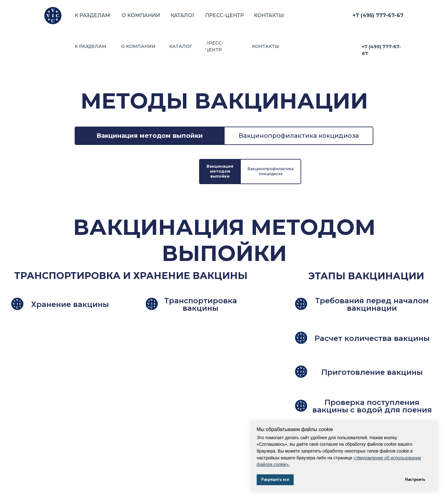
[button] (70, 239)
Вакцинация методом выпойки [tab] (150, 105)
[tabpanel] (224, 289)
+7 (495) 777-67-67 (378, 15)
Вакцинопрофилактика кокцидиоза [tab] (299, 105)
